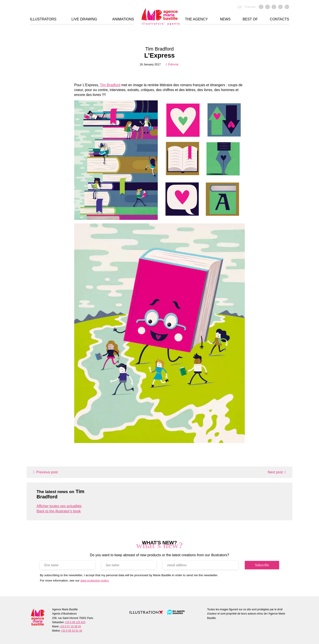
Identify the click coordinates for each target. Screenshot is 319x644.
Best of (250, 20)
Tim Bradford (160, 49)
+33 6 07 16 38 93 (70, 626)
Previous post (47, 472)
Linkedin (280, 7)
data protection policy (95, 581)
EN (240, 7)
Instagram (267, 7)
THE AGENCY (196, 20)
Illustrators (43, 20)
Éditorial (173, 64)
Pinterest (287, 7)
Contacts (279, 20)
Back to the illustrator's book (59, 511)
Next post (275, 472)
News (225, 20)
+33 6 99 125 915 (75, 622)
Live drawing (84, 20)
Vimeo (274, 7)
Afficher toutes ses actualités (59, 506)
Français (250, 7)
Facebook (261, 7)
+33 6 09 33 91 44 (71, 631)
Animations (123, 20)
